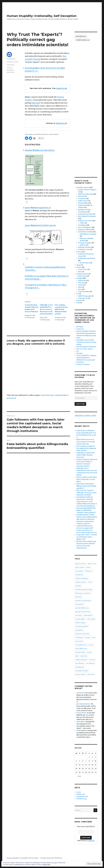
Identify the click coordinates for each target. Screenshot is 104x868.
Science (10, 68)
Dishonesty (11, 65)
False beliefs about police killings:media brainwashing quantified (86, 486)
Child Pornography (85, 296)
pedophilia (79, 630)
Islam (80, 287)
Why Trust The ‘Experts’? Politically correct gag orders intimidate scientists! (86, 493)
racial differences (81, 648)
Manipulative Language (88, 234)
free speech (80, 604)
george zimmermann (83, 612)
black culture (80, 567)
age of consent (81, 564)
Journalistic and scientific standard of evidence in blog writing (86, 342)
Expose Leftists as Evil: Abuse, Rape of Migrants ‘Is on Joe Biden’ (87, 479)
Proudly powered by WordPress (51, 858)
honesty (79, 300)
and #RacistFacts (40, 150)
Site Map (79, 353)
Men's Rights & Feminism (87, 216)
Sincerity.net (62, 88)
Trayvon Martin (80, 674)
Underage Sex (83, 298)
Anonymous (81, 693)
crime (90, 582)
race (94, 637)
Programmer (11, 59)
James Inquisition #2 (38, 208)
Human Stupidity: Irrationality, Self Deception (42, 16)
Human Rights (83, 203)
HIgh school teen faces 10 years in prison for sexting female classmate (86, 442)
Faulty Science (83, 201)
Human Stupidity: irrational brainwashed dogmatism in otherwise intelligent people (86, 333)
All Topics (80, 327)
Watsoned (36, 103)
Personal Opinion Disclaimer (86, 347)
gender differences (82, 608)
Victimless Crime (84, 250)
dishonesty (10, 72)
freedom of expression (83, 601)
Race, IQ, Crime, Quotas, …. (85, 349)
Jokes (80, 272)
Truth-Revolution (84, 292)
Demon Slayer (81, 713)
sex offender (80, 663)
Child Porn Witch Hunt (86, 194)
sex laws (92, 660)
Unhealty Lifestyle (85, 247)
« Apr (79, 776)
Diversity (81, 196)
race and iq (79, 641)
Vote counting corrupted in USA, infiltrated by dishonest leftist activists (61, 309)
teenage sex (80, 667)
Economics (82, 199)
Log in (79, 792)
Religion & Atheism (85, 230)
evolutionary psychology (84, 589)
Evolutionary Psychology (87, 258)
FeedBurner (90, 841)
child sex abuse (81, 582)
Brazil (88, 567)
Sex (78, 294)
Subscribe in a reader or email (85, 415)
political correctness (82, 634)
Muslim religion (80, 623)
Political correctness (85, 221)
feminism (78, 597)
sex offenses (90, 663)
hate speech (88, 615)
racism (89, 652)
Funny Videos (83, 269)
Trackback (80, 362)
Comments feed (82, 797)
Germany (79, 615)
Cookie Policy (46, 865)
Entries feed (81, 794)
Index (78, 338)
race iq (91, 645)
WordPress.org (82, 799)
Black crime (92, 564)
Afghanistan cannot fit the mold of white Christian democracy (85, 455)
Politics (82, 223)
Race (80, 289)
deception (10, 70)
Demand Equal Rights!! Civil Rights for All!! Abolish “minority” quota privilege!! (86, 510)
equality (78, 586)
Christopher (81, 722)
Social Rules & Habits (85, 232)
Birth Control (83, 276)
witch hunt (91, 674)
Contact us (80, 329)
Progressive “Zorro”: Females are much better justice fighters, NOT (87, 537)
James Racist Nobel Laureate (40, 225)
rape (77, 656)
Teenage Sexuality (85, 243)
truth (78, 303)
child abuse (79, 575)
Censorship (79, 571)
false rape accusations (83, 593)
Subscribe (80, 404)
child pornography (82, 578)
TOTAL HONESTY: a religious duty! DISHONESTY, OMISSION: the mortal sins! (86, 358)
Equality (79, 278)
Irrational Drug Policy (86, 214)
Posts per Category (83, 364)
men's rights (91, 619)
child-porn (89, 571)
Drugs (79, 265)
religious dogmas (81, 660)
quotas (88, 637)
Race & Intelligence (85, 227)
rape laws (84, 656)
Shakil (79, 731)
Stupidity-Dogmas (83, 187)
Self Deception (85, 263)
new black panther (82, 626)
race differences (81, 645)
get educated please (83, 704)
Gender (81, 285)
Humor (79, 267)
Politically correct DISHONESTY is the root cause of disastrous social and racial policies (46, 309)
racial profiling (80, 652)
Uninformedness (82, 274)
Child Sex (83, 245)
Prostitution (82, 225)
